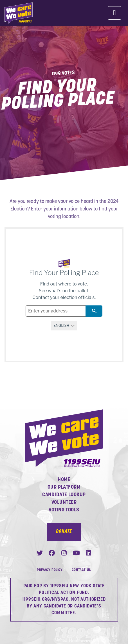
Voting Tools (64, 510)
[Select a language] (64, 326)
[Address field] (56, 311)
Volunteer (64, 503)
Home (64, 480)
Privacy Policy (50, 570)
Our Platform (64, 487)
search (94, 311)
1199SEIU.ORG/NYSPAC (45, 600)
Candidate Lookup (64, 495)
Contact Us (81, 570)
